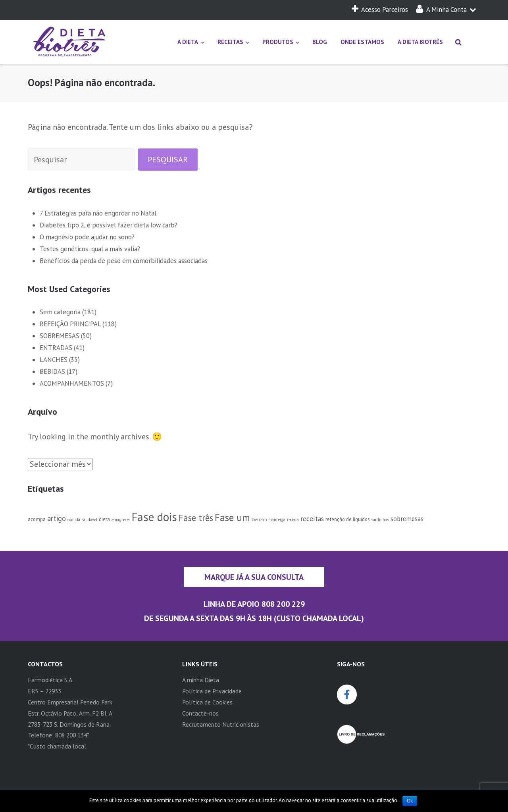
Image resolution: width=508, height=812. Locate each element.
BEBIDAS (52, 371)
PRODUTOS (278, 42)
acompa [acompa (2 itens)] (37, 519)
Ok (410, 801)
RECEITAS (230, 42)
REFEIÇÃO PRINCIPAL (70, 324)
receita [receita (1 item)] (293, 520)
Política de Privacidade (212, 691)
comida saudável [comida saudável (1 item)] (82, 520)
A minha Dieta (201, 680)
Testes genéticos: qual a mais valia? (90, 249)
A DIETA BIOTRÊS (420, 42)
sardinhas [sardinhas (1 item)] (380, 520)
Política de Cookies (207, 702)
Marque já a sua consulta (254, 577)
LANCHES (54, 360)
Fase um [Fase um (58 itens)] (232, 517)
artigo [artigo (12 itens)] (57, 518)
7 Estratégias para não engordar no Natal (98, 213)
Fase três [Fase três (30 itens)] (196, 518)
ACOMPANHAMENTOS (72, 383)
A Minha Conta (446, 10)
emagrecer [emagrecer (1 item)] (121, 520)
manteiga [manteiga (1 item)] (277, 520)
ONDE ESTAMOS (362, 42)
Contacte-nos (200, 713)
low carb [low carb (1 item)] (259, 520)
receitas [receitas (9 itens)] (312, 519)
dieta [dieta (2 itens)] (104, 519)
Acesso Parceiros (380, 10)
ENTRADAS (56, 348)
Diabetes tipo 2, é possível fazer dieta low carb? (109, 225)
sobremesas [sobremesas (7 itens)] (407, 519)
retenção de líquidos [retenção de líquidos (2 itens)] (347, 519)
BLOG (320, 42)
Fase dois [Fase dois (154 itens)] (154, 517)
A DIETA (188, 42)
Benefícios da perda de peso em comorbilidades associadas (124, 261)
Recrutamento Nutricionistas (221, 724)
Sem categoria (60, 312)
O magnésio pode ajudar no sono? (87, 237)
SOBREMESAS (60, 336)
